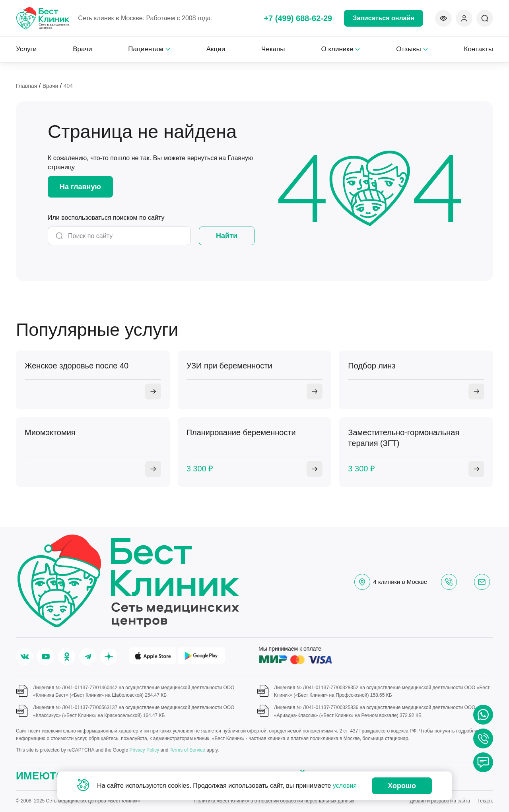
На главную (80, 187)
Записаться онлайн (384, 18)
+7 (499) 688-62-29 (298, 18)
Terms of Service (187, 750)
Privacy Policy (144, 750)
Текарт (485, 801)
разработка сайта (451, 801)
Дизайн (418, 801)
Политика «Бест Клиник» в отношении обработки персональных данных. (275, 801)
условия (345, 786)
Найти (227, 236)
